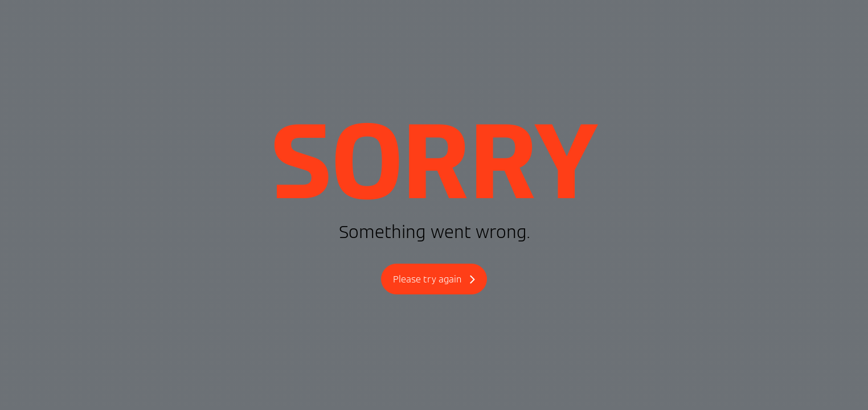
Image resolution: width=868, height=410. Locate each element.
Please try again (434, 280)
